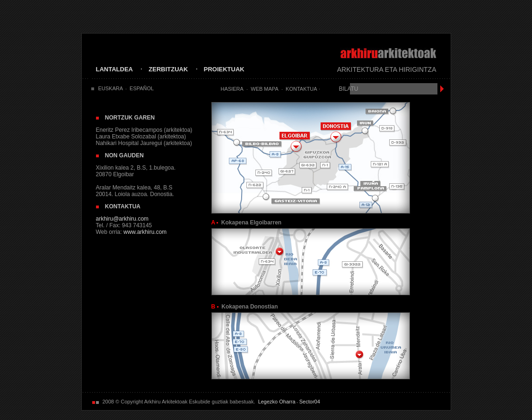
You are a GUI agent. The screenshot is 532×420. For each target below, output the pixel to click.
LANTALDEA (114, 69)
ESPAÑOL (142, 88)
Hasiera (232, 89)
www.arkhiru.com (145, 232)
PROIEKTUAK (224, 69)
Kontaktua (301, 89)
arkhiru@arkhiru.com (122, 219)
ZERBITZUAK (168, 69)
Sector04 (310, 402)
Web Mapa (264, 89)
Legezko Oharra (277, 402)
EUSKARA (111, 88)
